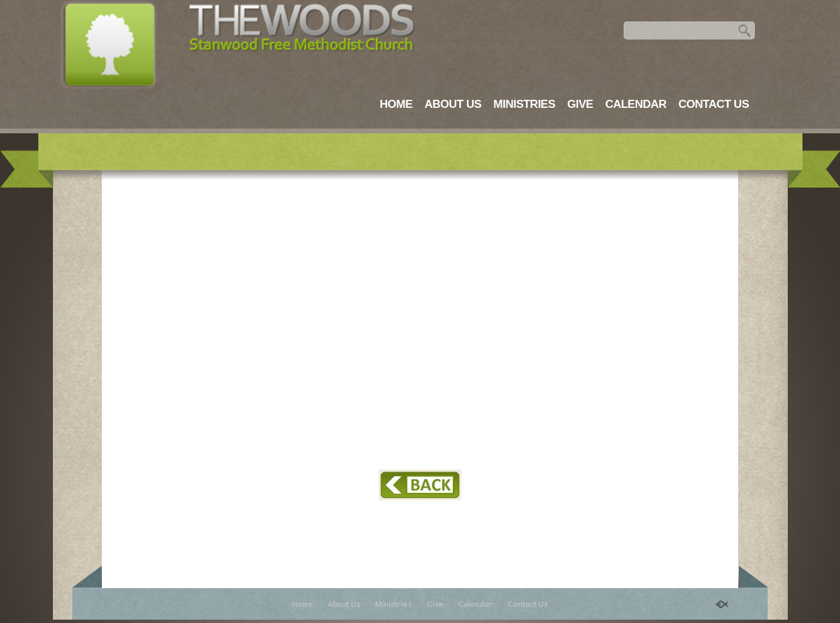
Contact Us (714, 104)
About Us (453, 104)
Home (396, 104)
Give (580, 104)
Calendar (635, 104)
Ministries (524, 104)
